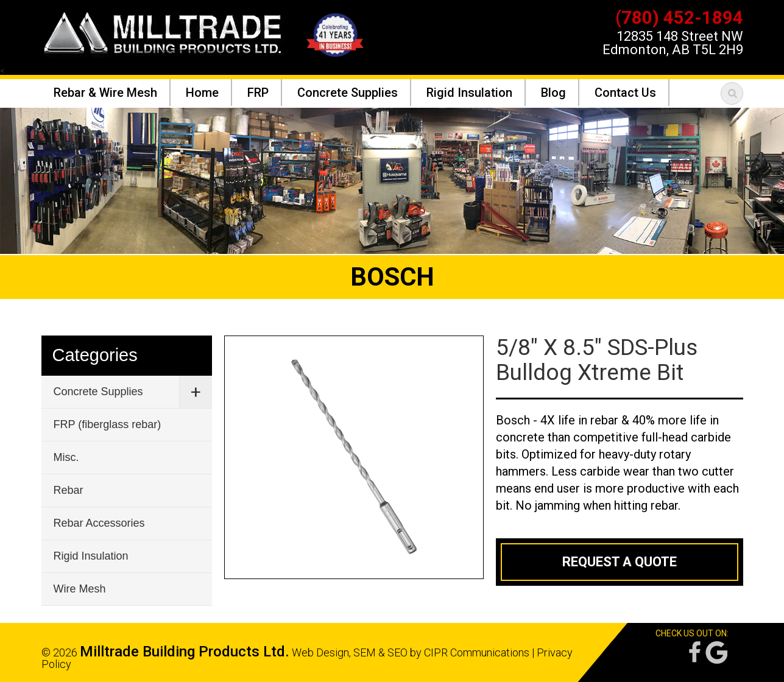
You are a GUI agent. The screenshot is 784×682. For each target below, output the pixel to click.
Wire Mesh (80, 589)
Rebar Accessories (99, 523)
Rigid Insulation (91, 556)
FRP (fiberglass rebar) (108, 424)
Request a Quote (620, 562)
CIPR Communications (477, 652)
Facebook (694, 652)
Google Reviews (716, 652)
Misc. (66, 457)
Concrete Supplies (98, 392)
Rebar (69, 490)
